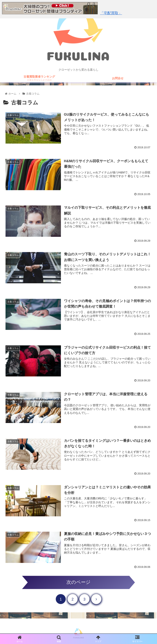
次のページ (78, 582)
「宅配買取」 (111, 13)
